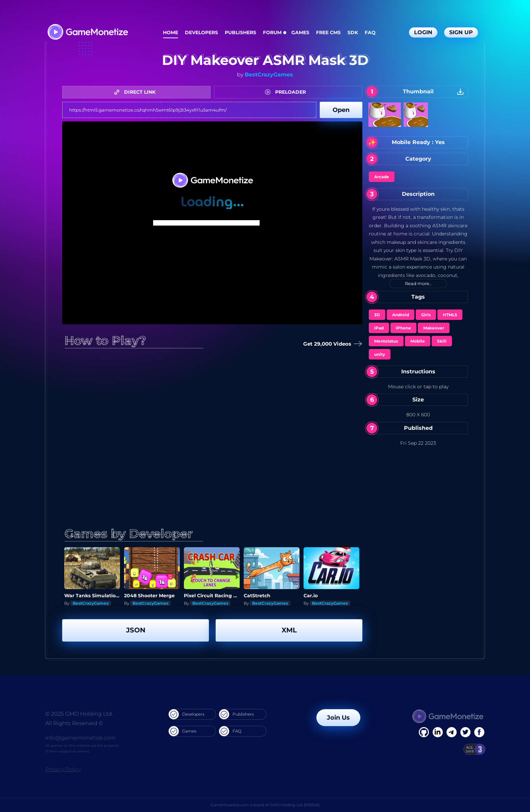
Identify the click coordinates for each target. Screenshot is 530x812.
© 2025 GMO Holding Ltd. (79, 714)
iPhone (403, 328)
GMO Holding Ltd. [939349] (295, 805)
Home (171, 32)
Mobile (418, 341)
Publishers (240, 32)
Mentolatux (386, 341)
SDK (353, 32)
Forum (272, 32)
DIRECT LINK (137, 92)
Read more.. (418, 283)
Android (401, 315)
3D (377, 315)
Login (423, 32)
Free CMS (328, 32)
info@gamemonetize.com (81, 738)
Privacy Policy (63, 769)
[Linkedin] (452, 732)
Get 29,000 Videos (331, 344)
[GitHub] (479, 732)
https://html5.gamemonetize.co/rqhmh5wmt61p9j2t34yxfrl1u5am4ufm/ (189, 110)
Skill (442, 341)
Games (300, 32)
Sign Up (461, 32)
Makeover (434, 328)
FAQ (370, 32)
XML (289, 630)
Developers (201, 32)
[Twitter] (465, 732)
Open (341, 110)
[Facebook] (424, 732)
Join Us (338, 718)
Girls (426, 315)
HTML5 (450, 315)
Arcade (382, 177)
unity (380, 354)
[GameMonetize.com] (87, 33)
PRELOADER (287, 92)
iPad (379, 328)
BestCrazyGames (269, 75)
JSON (136, 630)
